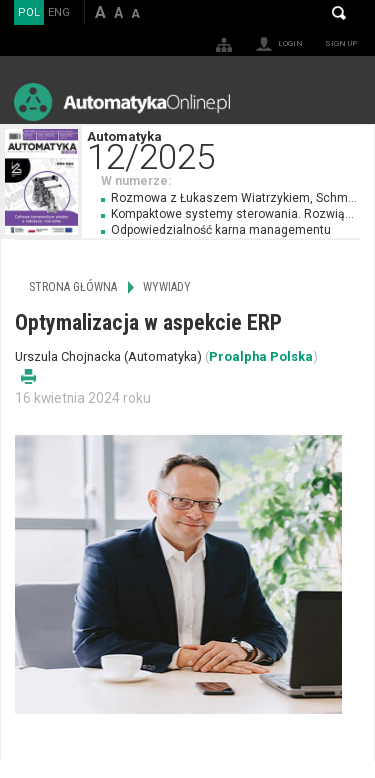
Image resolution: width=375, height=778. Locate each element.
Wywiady (167, 287)
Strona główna (73, 287)
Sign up (341, 43)
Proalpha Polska (261, 356)
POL (29, 12)
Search (339, 13)
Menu (340, 101)
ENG (59, 12)
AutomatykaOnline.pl (122, 101)
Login (290, 43)
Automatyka (230, 148)
